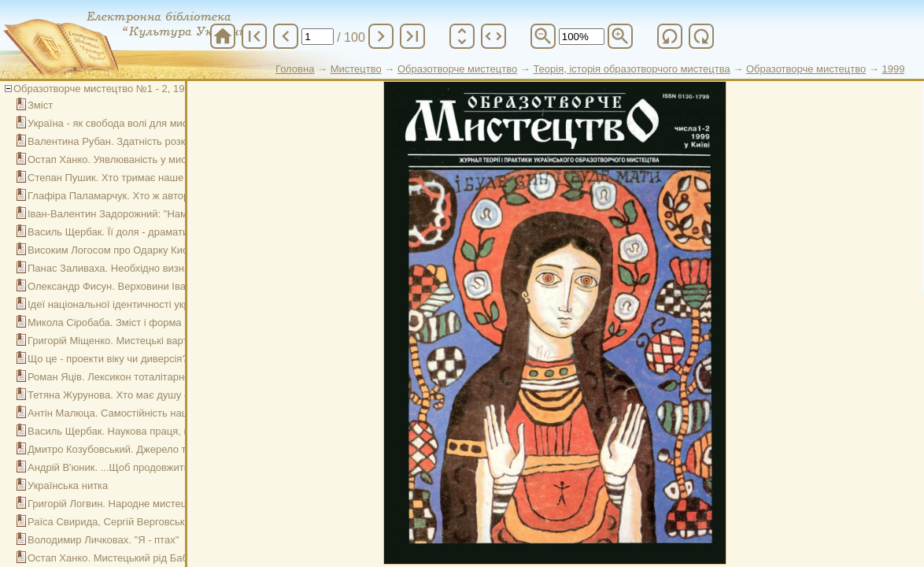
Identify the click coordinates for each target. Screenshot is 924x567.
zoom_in (620, 36)
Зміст (40, 105)
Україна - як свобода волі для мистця (116, 123)
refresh (670, 36)
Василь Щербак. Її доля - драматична (116, 232)
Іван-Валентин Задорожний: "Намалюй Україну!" (142, 214)
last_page (412, 36)
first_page (254, 36)
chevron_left (286, 36)
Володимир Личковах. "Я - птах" (103, 540)
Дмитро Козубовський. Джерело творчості (127, 449)
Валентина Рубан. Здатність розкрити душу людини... (155, 141)
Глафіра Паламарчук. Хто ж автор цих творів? (137, 196)
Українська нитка (68, 485)
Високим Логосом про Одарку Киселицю (123, 250)
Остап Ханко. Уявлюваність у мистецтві (121, 159)
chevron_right (381, 36)
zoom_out (543, 36)
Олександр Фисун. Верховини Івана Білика (129, 286)
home (223, 36)
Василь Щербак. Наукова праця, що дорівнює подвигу (156, 431)
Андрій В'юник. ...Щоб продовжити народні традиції (149, 467)
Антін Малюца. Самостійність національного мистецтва (159, 413)
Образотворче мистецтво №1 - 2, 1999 (105, 89)
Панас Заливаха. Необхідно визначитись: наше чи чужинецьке (176, 268)
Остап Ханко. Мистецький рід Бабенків (120, 558)
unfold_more (462, 36)
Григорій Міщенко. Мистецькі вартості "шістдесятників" (157, 341)
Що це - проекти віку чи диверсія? (108, 359)
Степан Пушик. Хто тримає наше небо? (121, 178)
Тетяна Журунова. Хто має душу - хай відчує (133, 395)
